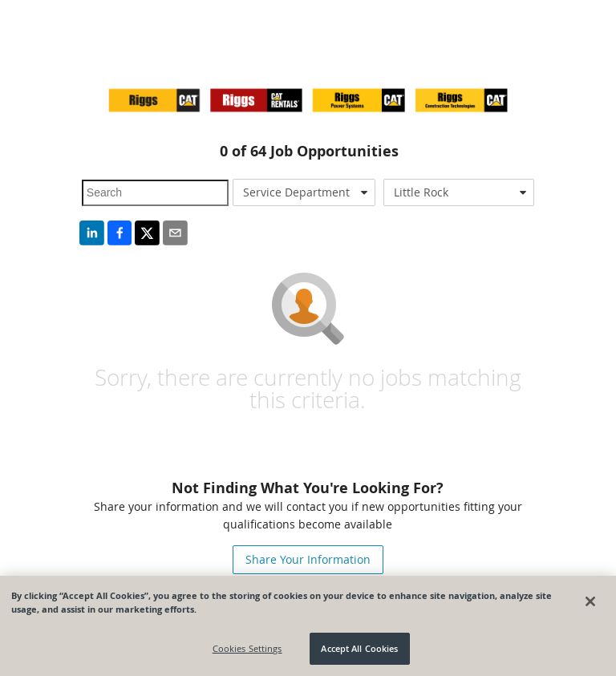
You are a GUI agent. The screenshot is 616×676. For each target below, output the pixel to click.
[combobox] (304, 192)
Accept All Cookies (359, 648)
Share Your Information (308, 559)
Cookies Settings (247, 648)
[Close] (590, 601)
